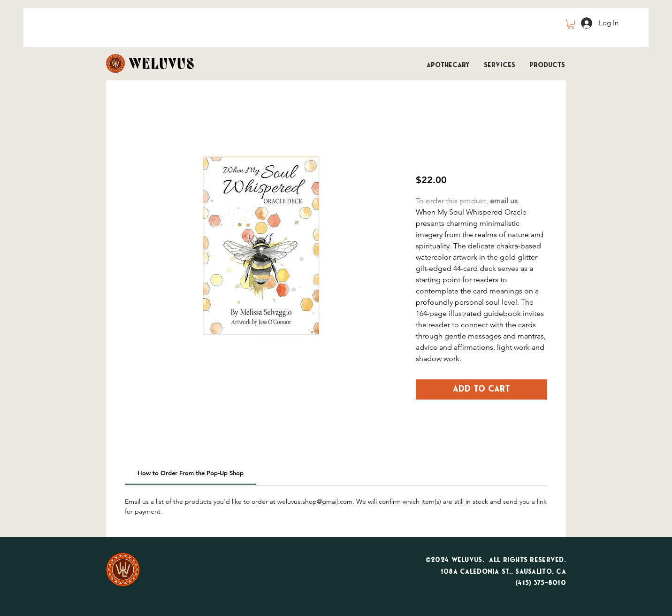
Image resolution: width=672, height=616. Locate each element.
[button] (571, 24)
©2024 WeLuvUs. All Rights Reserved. (496, 560)
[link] (191, 473)
